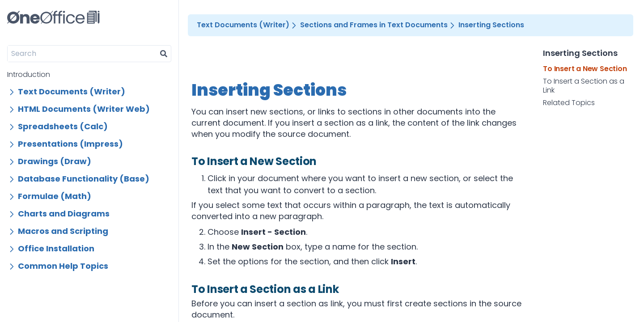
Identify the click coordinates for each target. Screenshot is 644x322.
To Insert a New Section (585, 69)
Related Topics (569, 103)
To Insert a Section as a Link (584, 86)
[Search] (82, 54)
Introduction (29, 74)
